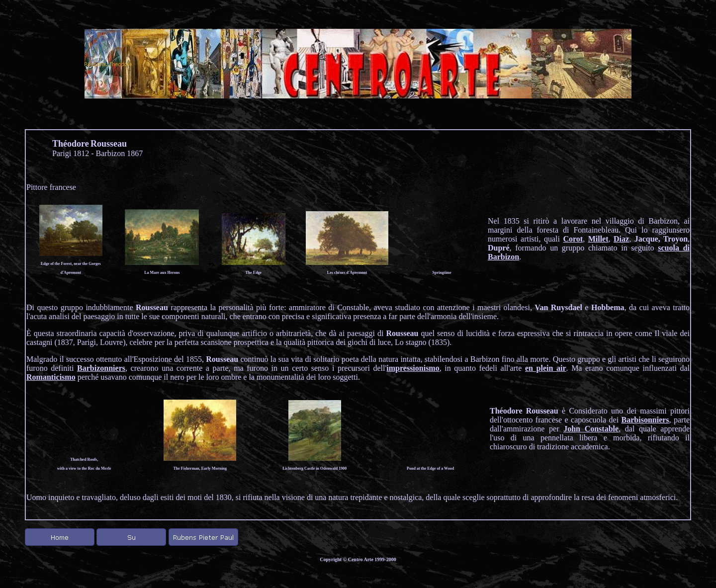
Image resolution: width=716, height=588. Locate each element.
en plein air (546, 368)
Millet (598, 239)
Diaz (621, 239)
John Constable (591, 429)
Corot (573, 239)
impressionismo (413, 368)
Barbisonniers (645, 420)
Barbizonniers (101, 368)
